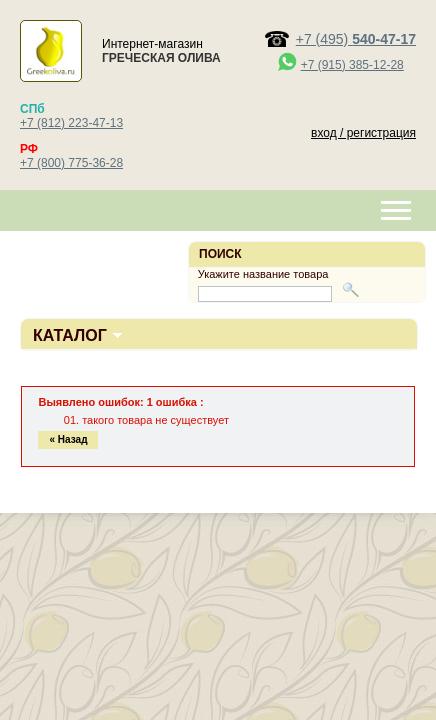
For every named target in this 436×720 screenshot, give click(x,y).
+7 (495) (356, 39)
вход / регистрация (363, 133)
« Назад (68, 439)
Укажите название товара (263, 274)
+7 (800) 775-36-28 (71, 163)
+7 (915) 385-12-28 (352, 65)
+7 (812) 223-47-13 (71, 123)
